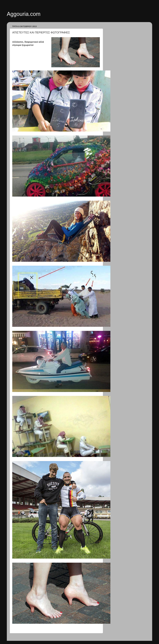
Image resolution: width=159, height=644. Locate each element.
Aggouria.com (24, 14)
